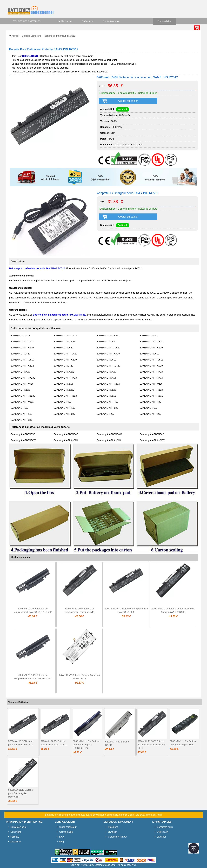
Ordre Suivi (87, 21)
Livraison (113, 832)
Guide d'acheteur (68, 827)
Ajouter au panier (128, 101)
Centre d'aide (165, 21)
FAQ (62, 837)
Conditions (16, 832)
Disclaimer (16, 842)
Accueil (15, 36)
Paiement (113, 827)
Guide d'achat (65, 21)
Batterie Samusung (32, 36)
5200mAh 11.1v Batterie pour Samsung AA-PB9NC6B (20, 793)
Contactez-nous (111, 21)
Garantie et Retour (117, 837)
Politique (15, 837)
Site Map (161, 837)
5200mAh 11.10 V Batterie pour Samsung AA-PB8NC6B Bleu (86, 745)
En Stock (123, 109)
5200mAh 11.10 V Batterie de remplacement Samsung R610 (151, 745)
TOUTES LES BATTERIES (27, 21)
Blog (62, 842)
